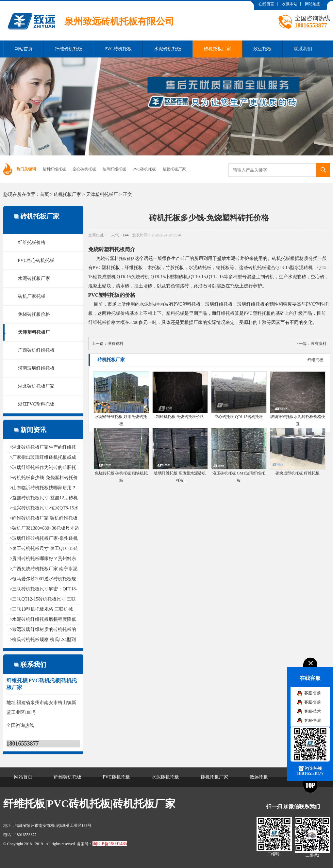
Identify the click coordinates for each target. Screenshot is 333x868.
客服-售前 (313, 693)
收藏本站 (290, 4)
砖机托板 (161, 304)
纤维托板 (315, 360)
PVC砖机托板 (118, 49)
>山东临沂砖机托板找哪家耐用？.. (44, 488)
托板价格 (127, 259)
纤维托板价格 (32, 242)
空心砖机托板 (84, 169)
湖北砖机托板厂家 (36, 386)
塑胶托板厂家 (174, 169)
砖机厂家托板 (32, 296)
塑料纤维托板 (54, 169)
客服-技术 (313, 711)
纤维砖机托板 (69, 49)
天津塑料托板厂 (102, 194)
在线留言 (266, 4)
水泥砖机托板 (168, 49)
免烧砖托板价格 (34, 314)
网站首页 (24, 49)
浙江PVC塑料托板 (36, 404)
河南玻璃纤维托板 (36, 368)
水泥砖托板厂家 (34, 278)
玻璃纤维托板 (114, 169)
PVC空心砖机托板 (36, 260)
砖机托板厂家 (217, 49)
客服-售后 (313, 720)
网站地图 (313, 4)
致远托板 (262, 49)
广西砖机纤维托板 (36, 350)
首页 (44, 194)
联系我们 (303, 49)
